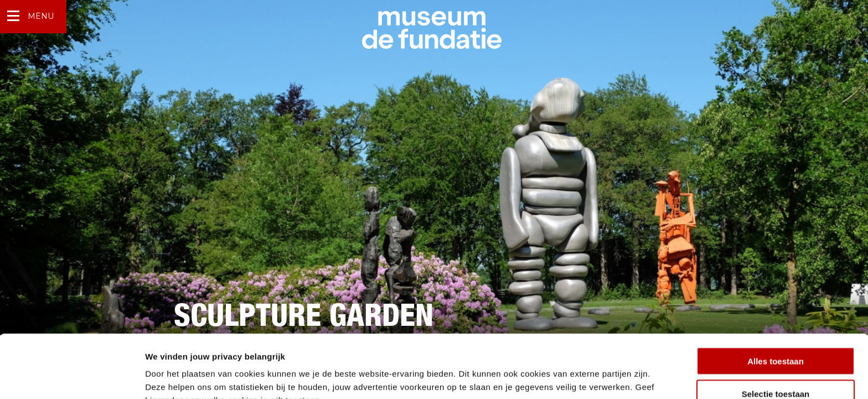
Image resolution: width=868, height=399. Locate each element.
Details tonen (598, 377)
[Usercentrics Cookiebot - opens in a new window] (72, 377)
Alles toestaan (776, 302)
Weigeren (775, 367)
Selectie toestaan (776, 334)
